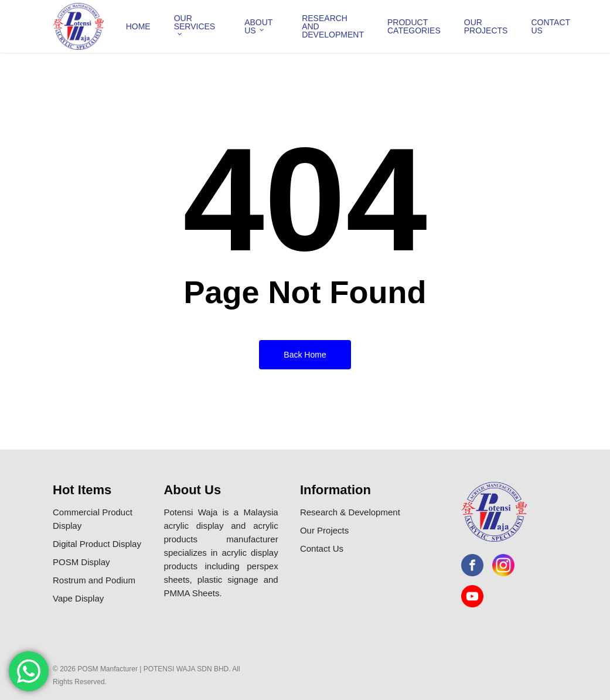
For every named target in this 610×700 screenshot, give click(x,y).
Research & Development (350, 512)
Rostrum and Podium (94, 580)
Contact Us (322, 548)
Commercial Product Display (93, 519)
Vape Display (78, 598)
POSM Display (81, 562)
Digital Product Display (97, 544)
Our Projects (324, 530)
